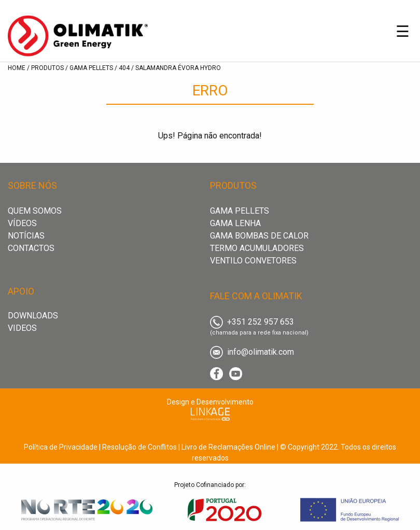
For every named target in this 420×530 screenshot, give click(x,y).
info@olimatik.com (252, 352)
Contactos (31, 248)
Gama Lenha (235, 223)
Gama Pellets (240, 211)
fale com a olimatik (256, 296)
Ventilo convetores (253, 261)
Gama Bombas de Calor (259, 236)
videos (22, 328)
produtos (233, 185)
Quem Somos (35, 211)
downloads (33, 316)
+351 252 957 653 (252, 322)
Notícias (26, 236)
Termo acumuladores (257, 248)
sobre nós (32, 185)
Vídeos (22, 223)
